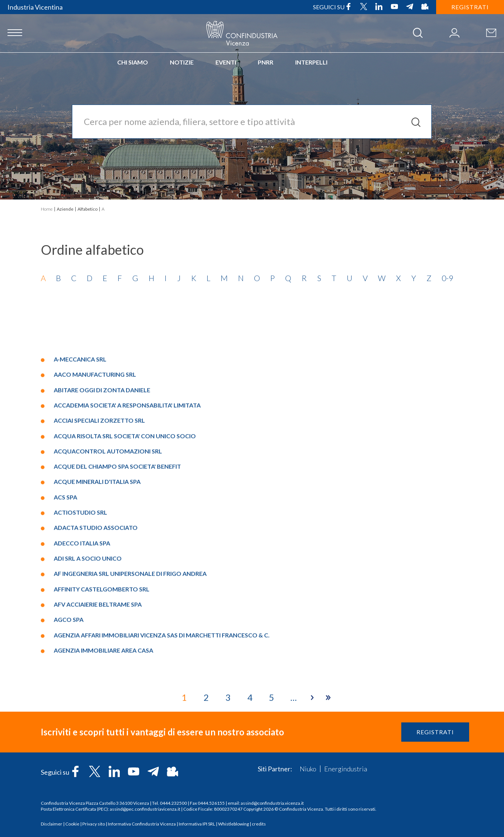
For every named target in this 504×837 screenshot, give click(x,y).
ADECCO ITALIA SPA (82, 683)
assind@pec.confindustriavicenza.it (145, 809)
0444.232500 (173, 803)
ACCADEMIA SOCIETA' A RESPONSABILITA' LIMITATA (127, 546)
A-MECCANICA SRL (80, 500)
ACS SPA (65, 637)
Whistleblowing (233, 824)
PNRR (266, 62)
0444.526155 (211, 803)
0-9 (447, 278)
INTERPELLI (311, 62)
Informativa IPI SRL (197, 824)
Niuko (308, 769)
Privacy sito (94, 824)
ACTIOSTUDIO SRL (80, 653)
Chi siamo (133, 62)
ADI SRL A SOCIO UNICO (88, 699)
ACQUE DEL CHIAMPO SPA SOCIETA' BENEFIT (117, 607)
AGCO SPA (69, 760)
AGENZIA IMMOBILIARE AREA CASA (103, 791)
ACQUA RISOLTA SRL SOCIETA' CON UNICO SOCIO (125, 576)
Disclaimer (52, 824)
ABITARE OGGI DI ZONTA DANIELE (102, 530)
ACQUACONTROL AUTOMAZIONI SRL (108, 591)
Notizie (182, 62)
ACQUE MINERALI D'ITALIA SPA (97, 622)
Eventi (226, 62)
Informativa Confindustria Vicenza (142, 824)
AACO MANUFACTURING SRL (95, 515)
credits (259, 824)
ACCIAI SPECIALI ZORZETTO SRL (99, 561)
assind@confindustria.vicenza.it (272, 803)
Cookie (72, 824)
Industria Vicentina (35, 7)
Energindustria (346, 769)
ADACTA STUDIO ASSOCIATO (96, 668)
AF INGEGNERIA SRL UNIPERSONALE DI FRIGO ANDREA (130, 714)
